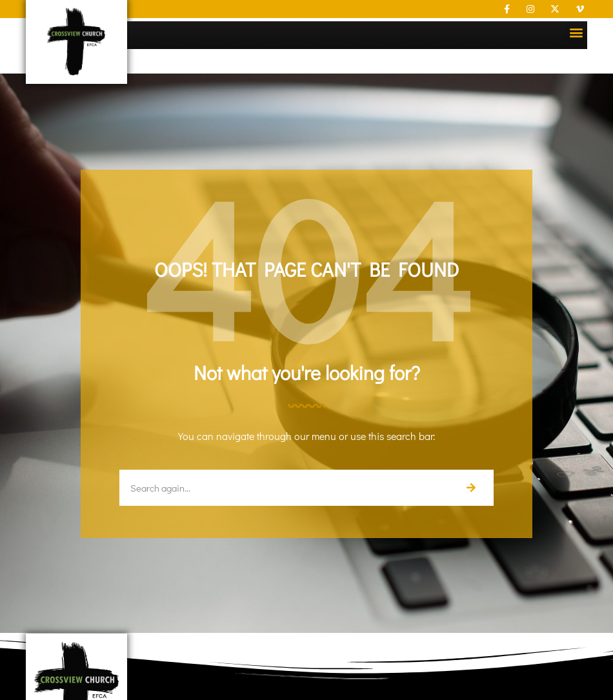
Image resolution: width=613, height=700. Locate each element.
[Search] (470, 488)
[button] (577, 32)
